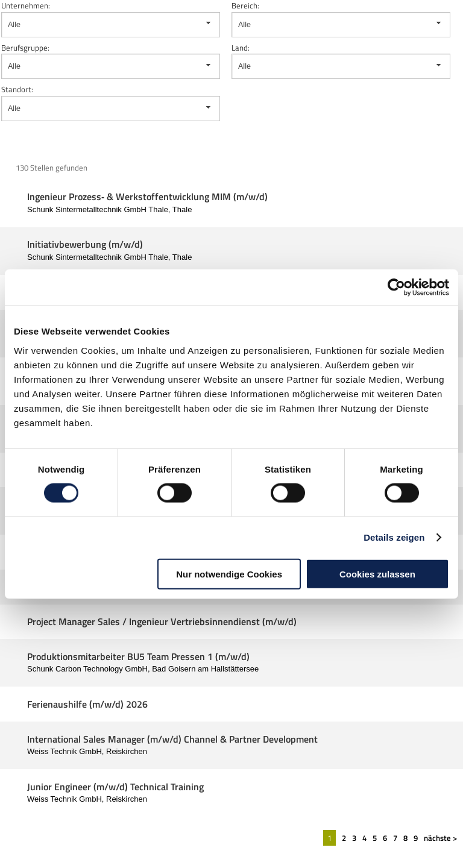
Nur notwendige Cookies (229, 574)
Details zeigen (394, 537)
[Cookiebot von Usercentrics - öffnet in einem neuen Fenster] (396, 288)
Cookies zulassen (377, 574)
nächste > (440, 838)
